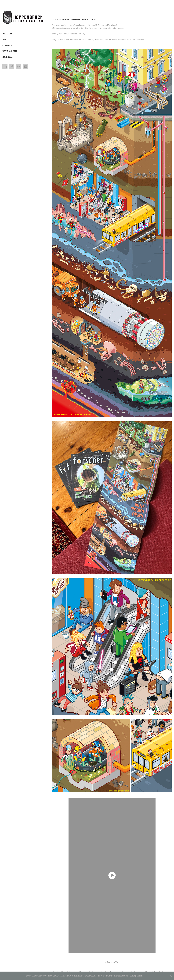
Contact (7, 45)
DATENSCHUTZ (10, 51)
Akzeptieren (136, 976)
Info (5, 40)
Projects (7, 34)
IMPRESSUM (8, 57)
